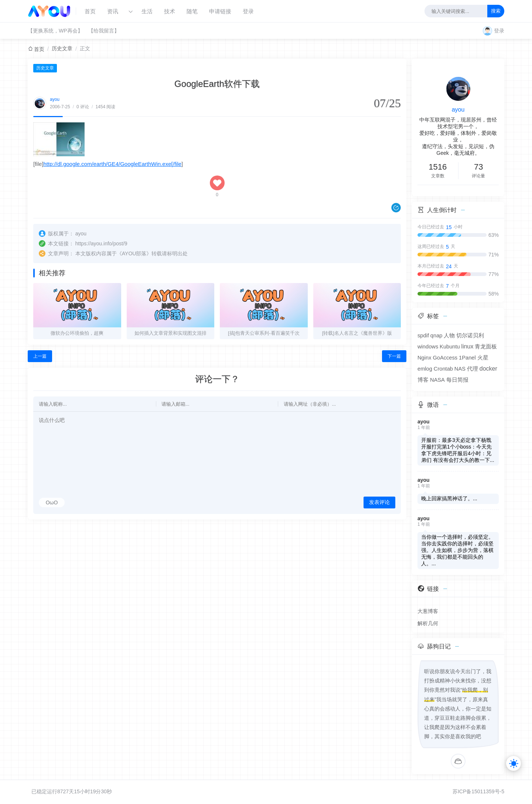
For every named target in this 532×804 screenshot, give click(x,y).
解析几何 (428, 623)
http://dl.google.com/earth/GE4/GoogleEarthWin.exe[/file (113, 164)
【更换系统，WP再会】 (55, 31)
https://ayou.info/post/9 (101, 243)
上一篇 (40, 356)
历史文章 (62, 48)
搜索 (496, 11)
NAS (460, 369)
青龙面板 (486, 347)
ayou (55, 99)
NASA (437, 380)
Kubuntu (450, 347)
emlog (425, 369)
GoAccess (445, 358)
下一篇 (394, 356)
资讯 (113, 11)
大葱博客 (428, 611)
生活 (147, 11)
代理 (473, 369)
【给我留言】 (104, 31)
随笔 (192, 11)
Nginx (424, 358)
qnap (436, 335)
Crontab (443, 369)
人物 (449, 335)
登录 (248, 11)
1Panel (467, 358)
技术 (170, 11)
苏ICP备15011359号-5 (478, 791)
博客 (423, 380)
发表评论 (379, 502)
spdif (423, 335)
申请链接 (220, 11)
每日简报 (457, 380)
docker (488, 369)
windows (428, 347)
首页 (90, 11)
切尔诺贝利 (470, 335)
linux (468, 346)
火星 (483, 358)
